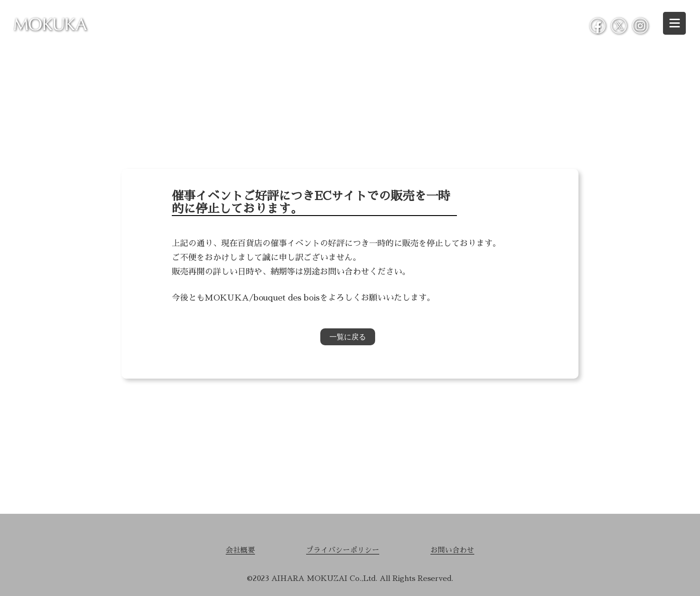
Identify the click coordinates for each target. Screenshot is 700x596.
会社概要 (241, 550)
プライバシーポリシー (343, 550)
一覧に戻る (348, 337)
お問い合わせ (451, 550)
